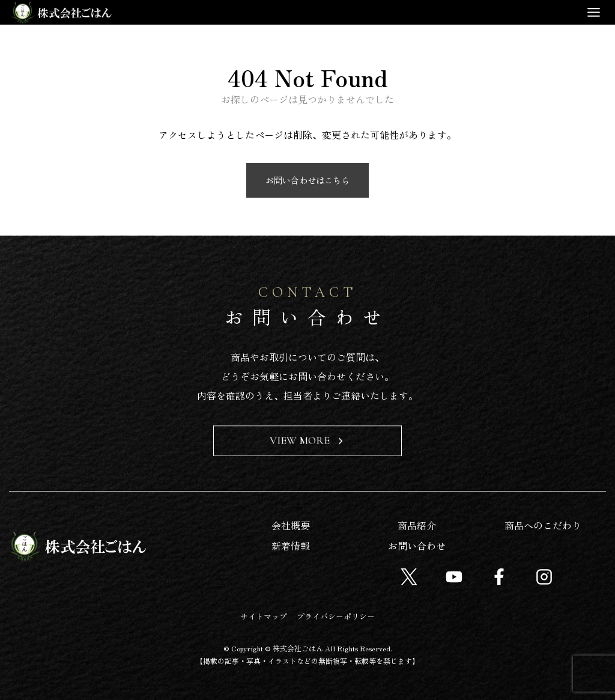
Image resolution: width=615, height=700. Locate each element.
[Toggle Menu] (594, 12)
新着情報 (291, 546)
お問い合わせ (417, 546)
